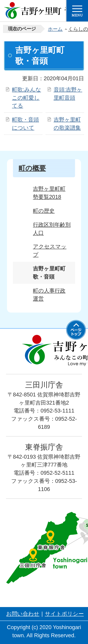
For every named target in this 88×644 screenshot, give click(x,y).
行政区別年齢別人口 (52, 229)
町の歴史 (44, 211)
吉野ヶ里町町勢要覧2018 (49, 193)
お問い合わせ (23, 614)
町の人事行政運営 (49, 295)
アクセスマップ (50, 251)
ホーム (55, 29)
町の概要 (32, 168)
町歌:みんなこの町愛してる (27, 98)
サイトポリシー (64, 614)
